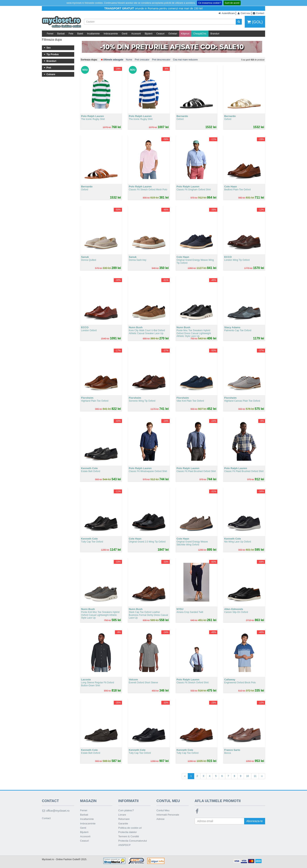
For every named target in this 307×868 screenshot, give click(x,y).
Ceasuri (160, 34)
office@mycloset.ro (56, 811)
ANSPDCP (124, 845)
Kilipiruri (185, 34)
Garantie (123, 823)
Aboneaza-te (254, 821)
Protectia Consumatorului (133, 841)
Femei (50, 34)
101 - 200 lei (58, 166)
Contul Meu (163, 810)
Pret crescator (142, 60)
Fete (71, 34)
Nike (58, 131)
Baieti (80, 34)
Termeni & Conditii (129, 836)
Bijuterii (149, 34)
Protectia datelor (128, 832)
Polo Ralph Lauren (58, 141)
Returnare (124, 819)
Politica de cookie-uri (130, 828)
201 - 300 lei (58, 171)
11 (255, 776)
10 (248, 776)
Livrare (122, 815)
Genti (125, 34)
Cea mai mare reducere (185, 60)
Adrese (160, 819)
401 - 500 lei (58, 182)
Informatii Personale (168, 815)
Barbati (61, 34)
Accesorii (136, 34)
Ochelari (173, 34)
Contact (46, 818)
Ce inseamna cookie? (209, 3)
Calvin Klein (58, 115)
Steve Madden (58, 120)
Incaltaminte (93, 34)
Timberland (58, 147)
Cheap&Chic (200, 34)
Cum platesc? (126, 810)
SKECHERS (58, 125)
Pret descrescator (161, 60)
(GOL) (255, 22)
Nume (129, 60)
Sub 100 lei (58, 161)
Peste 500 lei (58, 187)
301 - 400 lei (58, 176)
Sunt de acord (232, 3)
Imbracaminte (111, 34)
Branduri (215, 34)
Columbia (58, 136)
